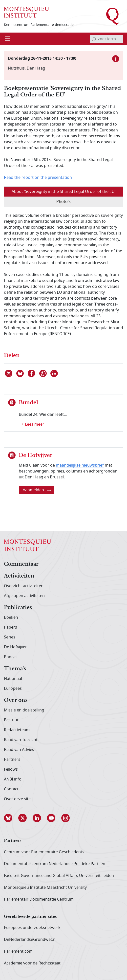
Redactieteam (17, 730)
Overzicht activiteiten (24, 586)
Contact (11, 789)
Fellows (11, 769)
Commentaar (21, 564)
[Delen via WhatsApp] (43, 373)
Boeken (11, 617)
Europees (13, 689)
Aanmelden (37, 490)
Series (10, 637)
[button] (11, 818)
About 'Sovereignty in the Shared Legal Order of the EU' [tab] (64, 192)
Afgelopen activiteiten (24, 596)
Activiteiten (19, 576)
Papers (11, 627)
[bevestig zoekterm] (94, 39)
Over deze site (17, 799)
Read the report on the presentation (38, 178)
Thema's (15, 669)
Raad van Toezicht (21, 740)
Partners (12, 760)
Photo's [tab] (63, 202)
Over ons (16, 700)
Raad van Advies (19, 750)
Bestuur (11, 720)
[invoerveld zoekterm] (106, 39)
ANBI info (13, 779)
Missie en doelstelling (24, 710)
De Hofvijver (15, 647)
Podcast (11, 657)
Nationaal (13, 679)
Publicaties (18, 608)
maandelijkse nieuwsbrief (80, 465)
